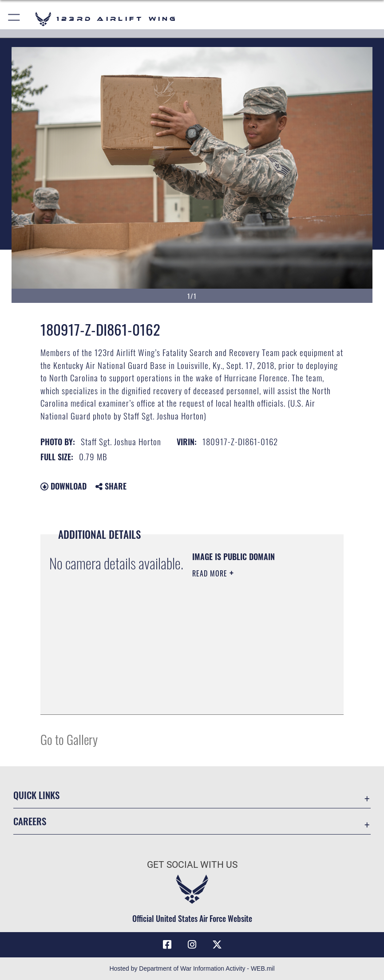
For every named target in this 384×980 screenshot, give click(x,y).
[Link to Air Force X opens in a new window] (217, 945)
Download (63, 486)
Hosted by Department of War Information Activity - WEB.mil (192, 968)
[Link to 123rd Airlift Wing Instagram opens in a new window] (192, 945)
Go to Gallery (69, 739)
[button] (14, 19)
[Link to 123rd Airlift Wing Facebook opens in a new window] (167, 945)
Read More (211, 573)
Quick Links (36, 795)
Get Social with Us (192, 864)
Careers (30, 821)
